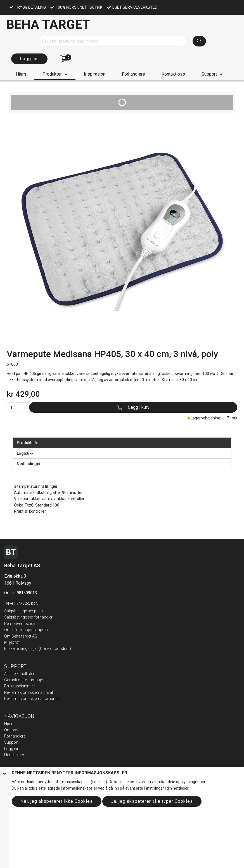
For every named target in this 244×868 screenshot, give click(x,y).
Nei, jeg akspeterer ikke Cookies (57, 801)
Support (209, 74)
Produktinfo (28, 443)
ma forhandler (49, 699)
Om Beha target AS (21, 636)
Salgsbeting (15, 617)
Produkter (52, 74)
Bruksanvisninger (20, 686)
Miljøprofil (13, 642)
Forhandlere (133, 74)
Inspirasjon (95, 74)
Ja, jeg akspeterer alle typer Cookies (152, 801)
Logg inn (29, 59)
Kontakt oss (173, 74)
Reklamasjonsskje (20, 699)
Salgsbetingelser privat (24, 611)
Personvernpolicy (20, 624)
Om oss (11, 730)
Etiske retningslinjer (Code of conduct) (38, 648)
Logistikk (25, 453)
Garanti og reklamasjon (25, 680)
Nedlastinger (29, 464)
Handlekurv (14, 755)
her (202, 782)
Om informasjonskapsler (26, 630)
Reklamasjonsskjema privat (29, 692)
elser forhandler (39, 617)
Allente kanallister (19, 674)
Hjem (21, 74)
